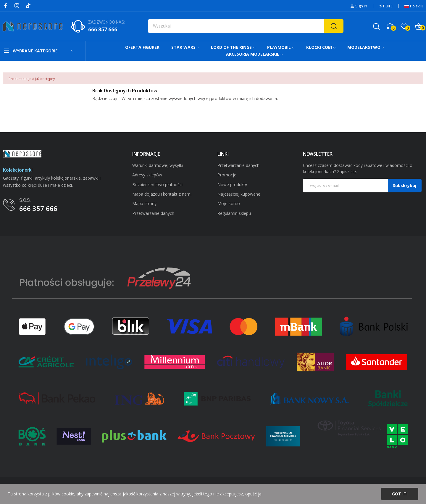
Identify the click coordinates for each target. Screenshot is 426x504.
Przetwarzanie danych (153, 213)
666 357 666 (103, 29)
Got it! (400, 494)
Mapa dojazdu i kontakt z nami (162, 194)
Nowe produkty (232, 185)
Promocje (227, 175)
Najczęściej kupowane (239, 194)
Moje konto (229, 203)
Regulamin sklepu (234, 213)
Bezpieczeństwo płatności (157, 185)
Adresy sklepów (147, 175)
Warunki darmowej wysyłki (158, 165)
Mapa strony (144, 203)
